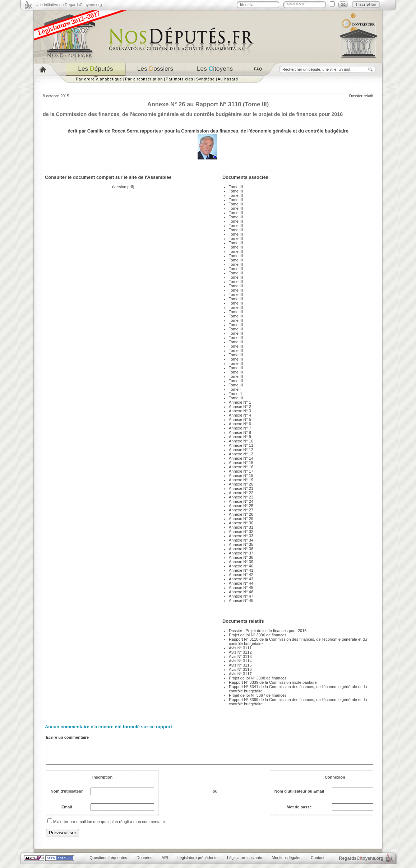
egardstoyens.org (361, 862)
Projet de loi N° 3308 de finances (258, 678)
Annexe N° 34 (241, 540)
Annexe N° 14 (241, 458)
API (165, 862)
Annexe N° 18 (241, 475)
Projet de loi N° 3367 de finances (258, 695)
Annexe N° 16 (241, 467)
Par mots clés (179, 79)
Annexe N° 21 (241, 488)
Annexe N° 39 (241, 562)
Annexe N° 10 (241, 441)
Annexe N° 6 (240, 424)
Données (144, 862)
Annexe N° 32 (241, 532)
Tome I (235, 389)
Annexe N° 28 (241, 514)
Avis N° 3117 (240, 674)
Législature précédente (198, 862)
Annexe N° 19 (241, 480)
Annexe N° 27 (241, 510)
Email (67, 811)
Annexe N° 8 (240, 432)
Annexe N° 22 (241, 493)
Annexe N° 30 (241, 523)
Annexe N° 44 (241, 583)
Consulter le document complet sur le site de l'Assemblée (108, 177)
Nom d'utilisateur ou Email (299, 795)
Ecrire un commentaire (67, 737)
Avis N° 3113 (240, 656)
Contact (318, 862)
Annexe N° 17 (241, 471)
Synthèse (205, 79)
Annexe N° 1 (240, 402)
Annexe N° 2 (240, 407)
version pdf (123, 187)
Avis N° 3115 (240, 665)
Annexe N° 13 (241, 454)
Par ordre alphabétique (99, 79)
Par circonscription (144, 79)
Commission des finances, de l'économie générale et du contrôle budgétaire (265, 131)
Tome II (235, 394)
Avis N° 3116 (240, 669)
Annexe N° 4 (240, 415)
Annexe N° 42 (241, 575)
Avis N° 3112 (240, 652)
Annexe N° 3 (240, 411)
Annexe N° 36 (241, 549)
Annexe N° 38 (241, 557)
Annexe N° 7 (240, 428)
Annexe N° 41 (241, 570)
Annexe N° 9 (240, 437)
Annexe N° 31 (241, 527)
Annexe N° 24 (241, 501)
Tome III (236, 187)
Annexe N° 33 (241, 536)
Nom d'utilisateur (67, 795)
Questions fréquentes (108, 862)
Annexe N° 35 (241, 544)
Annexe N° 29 (241, 519)
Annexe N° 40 (241, 566)
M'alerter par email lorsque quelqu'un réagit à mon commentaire (109, 826)
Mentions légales (286, 862)
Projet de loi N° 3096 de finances (258, 635)
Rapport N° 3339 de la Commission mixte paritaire (273, 682)
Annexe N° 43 (241, 579)
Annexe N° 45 (241, 588)
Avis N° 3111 (240, 648)
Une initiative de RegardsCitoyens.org (69, 5)
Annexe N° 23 (241, 497)
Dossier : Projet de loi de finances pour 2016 (268, 631)
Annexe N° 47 (241, 596)
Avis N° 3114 (240, 661)
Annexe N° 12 (241, 450)
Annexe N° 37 (241, 553)
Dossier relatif (361, 96)
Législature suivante (245, 862)
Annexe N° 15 (241, 463)
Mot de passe (299, 811)
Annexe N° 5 (240, 419)
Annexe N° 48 (241, 600)
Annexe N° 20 (241, 484)
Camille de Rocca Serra (113, 131)
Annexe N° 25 (241, 506)
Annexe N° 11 (241, 445)
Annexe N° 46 (241, 592)
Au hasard (228, 79)
